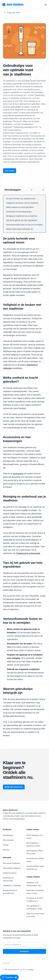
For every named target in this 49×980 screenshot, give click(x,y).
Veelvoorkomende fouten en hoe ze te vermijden (24, 225)
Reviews (6, 850)
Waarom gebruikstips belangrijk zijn (20, 229)
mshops (31, 970)
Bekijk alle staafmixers (14, 787)
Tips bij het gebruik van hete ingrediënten (22, 220)
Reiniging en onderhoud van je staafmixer (22, 216)
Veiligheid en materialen (12, 886)
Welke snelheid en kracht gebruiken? (20, 207)
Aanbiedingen (8, 835)
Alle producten (8, 840)
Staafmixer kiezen (10, 873)
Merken (6, 845)
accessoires (18, 474)
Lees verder (10, 171)
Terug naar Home (12, 13)
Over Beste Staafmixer (12, 863)
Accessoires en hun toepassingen (19, 212)
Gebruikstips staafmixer (12, 868)
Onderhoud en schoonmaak (28, 553)
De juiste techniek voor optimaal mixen (21, 199)
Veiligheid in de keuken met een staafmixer (22, 203)
